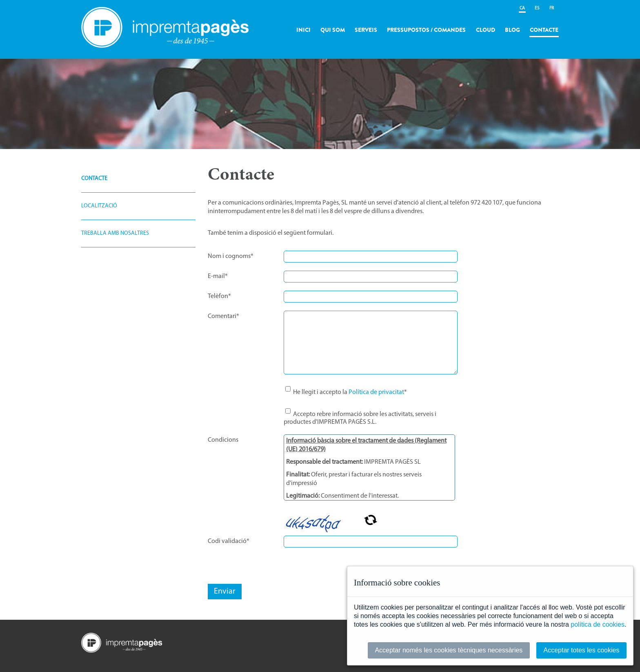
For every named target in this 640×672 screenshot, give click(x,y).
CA (522, 8)
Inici (303, 30)
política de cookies (598, 624)
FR (552, 8)
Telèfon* (219, 296)
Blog (512, 30)
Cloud (486, 30)
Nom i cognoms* (231, 256)
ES (537, 8)
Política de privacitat (376, 392)
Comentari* (223, 316)
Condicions (223, 440)
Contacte (544, 30)
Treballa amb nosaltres (115, 233)
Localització (99, 206)
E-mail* (218, 276)
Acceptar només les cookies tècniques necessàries (449, 650)
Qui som (333, 30)
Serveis (366, 30)
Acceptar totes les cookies (582, 650)
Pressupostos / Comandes (426, 30)
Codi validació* (229, 541)
